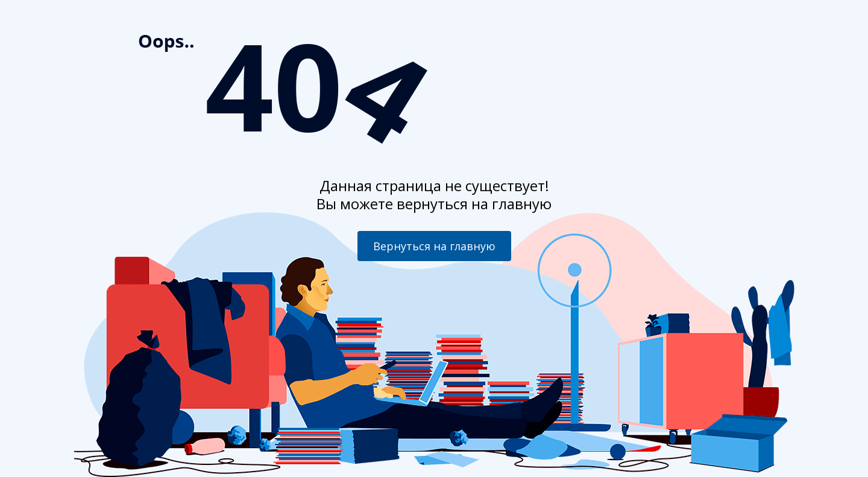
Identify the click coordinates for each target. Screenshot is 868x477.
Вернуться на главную (434, 246)
